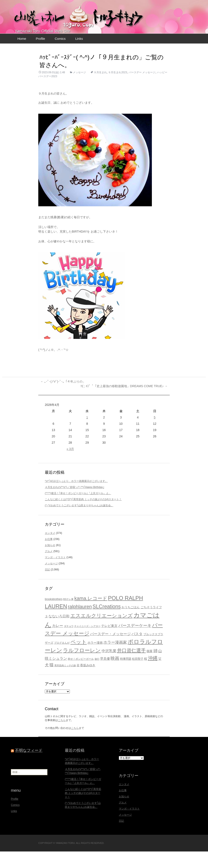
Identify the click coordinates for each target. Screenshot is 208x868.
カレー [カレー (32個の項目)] (58, 642)
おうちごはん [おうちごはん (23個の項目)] (131, 624)
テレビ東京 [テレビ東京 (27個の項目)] (109, 642)
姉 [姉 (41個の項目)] (155, 667)
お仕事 (49, 556)
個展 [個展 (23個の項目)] (149, 668)
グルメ (49, 568)
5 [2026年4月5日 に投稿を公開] (155, 434)
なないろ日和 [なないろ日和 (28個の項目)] (59, 633)
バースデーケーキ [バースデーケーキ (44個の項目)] (135, 642)
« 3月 (70, 465)
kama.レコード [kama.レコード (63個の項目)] (91, 615)
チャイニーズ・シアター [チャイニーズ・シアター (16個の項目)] (87, 643)
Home (22, 55)
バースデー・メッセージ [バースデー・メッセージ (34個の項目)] (110, 651)
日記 (47, 586)
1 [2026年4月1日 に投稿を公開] (87, 434)
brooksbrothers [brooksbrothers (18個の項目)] (54, 616)
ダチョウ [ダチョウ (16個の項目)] (69, 643)
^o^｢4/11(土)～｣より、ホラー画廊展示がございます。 (76, 498)
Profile (40, 55)
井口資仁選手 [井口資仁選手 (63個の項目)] (131, 667)
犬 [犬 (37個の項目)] (47, 681)
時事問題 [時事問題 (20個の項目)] (126, 675)
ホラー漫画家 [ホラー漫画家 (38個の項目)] (115, 659)
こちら (62, 737)
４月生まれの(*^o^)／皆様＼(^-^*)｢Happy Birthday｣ (75, 504)
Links (79, 55)
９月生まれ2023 (118, 89)
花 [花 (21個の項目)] (78, 682)
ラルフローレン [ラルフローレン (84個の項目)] (82, 667)
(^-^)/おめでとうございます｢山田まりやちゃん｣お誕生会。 (79, 522)
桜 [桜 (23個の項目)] (146, 675)
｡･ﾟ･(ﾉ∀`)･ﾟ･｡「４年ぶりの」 (63, 398)
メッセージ (79, 89)
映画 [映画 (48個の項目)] (115, 675)
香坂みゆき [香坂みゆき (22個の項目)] (88, 682)
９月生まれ (100, 89)
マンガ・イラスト (55, 574)
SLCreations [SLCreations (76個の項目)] (107, 623)
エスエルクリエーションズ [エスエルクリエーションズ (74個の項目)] (101, 632)
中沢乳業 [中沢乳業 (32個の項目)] (109, 667)
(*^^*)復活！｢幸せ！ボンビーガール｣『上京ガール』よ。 (78, 510)
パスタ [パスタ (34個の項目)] (137, 651)
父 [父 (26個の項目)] (160, 675)
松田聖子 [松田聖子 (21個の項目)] (138, 675)
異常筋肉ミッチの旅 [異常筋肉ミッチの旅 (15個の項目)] (65, 682)
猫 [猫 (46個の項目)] (51, 681)
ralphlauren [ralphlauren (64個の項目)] (80, 623)
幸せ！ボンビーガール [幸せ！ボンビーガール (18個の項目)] (81, 675)
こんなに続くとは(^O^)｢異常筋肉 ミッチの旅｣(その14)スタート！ (83, 516)
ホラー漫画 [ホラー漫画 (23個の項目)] (95, 659)
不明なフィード (29, 767)
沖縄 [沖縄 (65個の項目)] (153, 675)
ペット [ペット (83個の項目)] (79, 658)
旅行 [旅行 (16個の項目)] (97, 675)
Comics (60, 55)
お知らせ (50, 562)
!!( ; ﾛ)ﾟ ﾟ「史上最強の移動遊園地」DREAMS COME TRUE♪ (124, 403)
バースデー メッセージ (142, 89)
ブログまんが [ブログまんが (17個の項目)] (62, 659)
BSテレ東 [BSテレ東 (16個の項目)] (68, 616)
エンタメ (50, 550)
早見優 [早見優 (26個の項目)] (105, 675)
